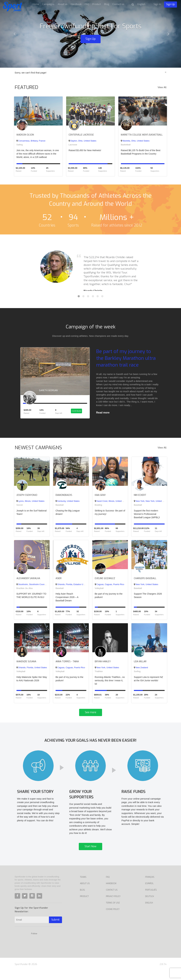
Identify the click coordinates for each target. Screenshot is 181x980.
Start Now (90, 856)
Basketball (126, 145)
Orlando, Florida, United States (32, 670)
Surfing (137, 674)
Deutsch (150, 905)
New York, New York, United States (151, 504)
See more (91, 715)
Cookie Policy (113, 918)
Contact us (118, 4)
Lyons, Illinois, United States (30, 504)
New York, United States (146, 587)
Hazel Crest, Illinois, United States (111, 504)
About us (63, 4)
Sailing (20, 145)
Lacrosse (73, 145)
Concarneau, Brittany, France (31, 141)
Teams (83, 886)
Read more (103, 413)
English (149, 912)
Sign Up (171, 4)
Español (149, 893)
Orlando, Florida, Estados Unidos (72, 587)
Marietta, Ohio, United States (135, 141)
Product (97, 4)
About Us (85, 893)
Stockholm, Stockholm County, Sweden (36, 587)
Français (150, 886)
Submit (55, 929)
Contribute (76, 414)
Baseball (60, 507)
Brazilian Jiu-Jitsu (25, 591)
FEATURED (26, 87)
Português (151, 899)
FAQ (87, 4)
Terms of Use (113, 912)
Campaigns (48, 4)
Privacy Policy (113, 905)
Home (36, 4)
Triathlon (99, 674)
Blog (107, 4)
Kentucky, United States (67, 504)
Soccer (20, 507)
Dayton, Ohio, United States (83, 141)
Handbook (76, 4)
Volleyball (99, 591)
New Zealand (141, 670)
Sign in (157, 4)
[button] (14, 34)
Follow (34, 943)
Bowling (98, 507)
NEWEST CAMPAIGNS (38, 450)
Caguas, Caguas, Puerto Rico (110, 587)
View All (162, 87)
